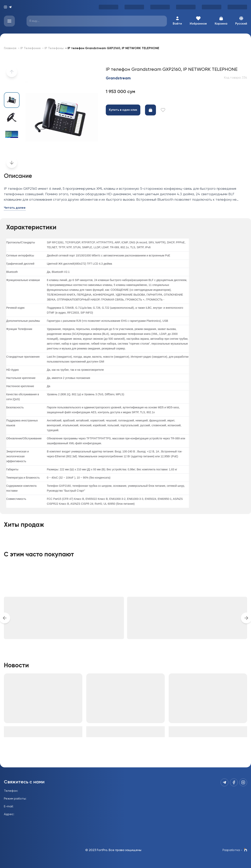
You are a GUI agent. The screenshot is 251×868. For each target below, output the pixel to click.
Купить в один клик (123, 110)
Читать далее (15, 208)
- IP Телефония (29, 48)
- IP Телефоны (53, 48)
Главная (10, 48)
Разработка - (235, 850)
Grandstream (118, 78)
